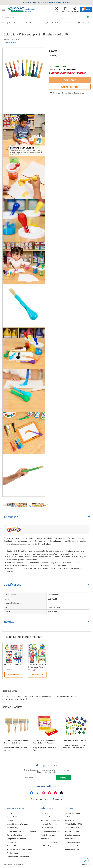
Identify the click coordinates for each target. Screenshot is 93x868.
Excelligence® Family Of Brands (19, 849)
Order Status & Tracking (50, 820)
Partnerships (12, 842)
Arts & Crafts (14, 23)
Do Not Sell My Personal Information (21, 831)
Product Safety (13, 853)
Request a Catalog (72, 813)
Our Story (11, 813)
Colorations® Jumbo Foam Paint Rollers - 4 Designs (44, 742)
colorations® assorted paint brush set (38, 697)
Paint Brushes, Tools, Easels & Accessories (52, 23)
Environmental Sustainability (18, 857)
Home (5, 23)
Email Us (58, 799)
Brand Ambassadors (73, 835)
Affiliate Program (72, 831)
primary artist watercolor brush (15, 699)
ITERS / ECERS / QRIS (73, 824)
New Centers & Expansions (76, 846)
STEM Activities (71, 839)
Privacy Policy (12, 828)
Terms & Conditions (15, 835)
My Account (45, 839)
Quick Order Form (72, 828)
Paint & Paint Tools (27, 23)
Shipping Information (49, 817)
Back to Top (86, 861)
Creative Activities (72, 842)
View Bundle (14, 674)
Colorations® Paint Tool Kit (74, 740)
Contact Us (45, 813)
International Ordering (49, 831)
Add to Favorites (70, 87)
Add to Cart (70, 80)
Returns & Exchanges (49, 824)
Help (56, 10)
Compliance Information (16, 839)
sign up (63, 778)
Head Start (69, 820)
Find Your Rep (46, 846)
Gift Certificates (47, 828)
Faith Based (70, 817)
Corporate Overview (15, 817)
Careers (10, 820)
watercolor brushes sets (12, 697)
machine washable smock (65, 697)
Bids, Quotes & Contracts (50, 842)
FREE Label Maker (72, 849)
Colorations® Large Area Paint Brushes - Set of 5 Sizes (17, 742)
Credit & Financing (48, 835)
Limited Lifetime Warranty (17, 824)
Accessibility (12, 846)
